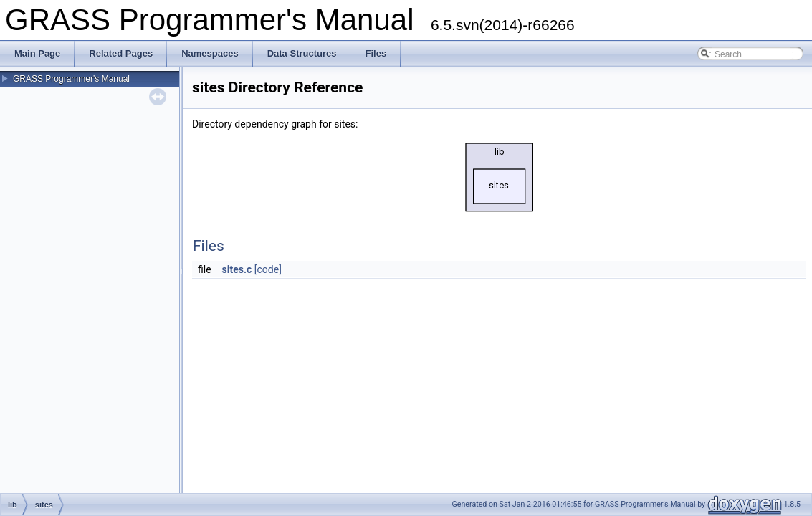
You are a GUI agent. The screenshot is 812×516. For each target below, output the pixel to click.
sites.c (237, 269)
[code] (268, 269)
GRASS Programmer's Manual (71, 79)
